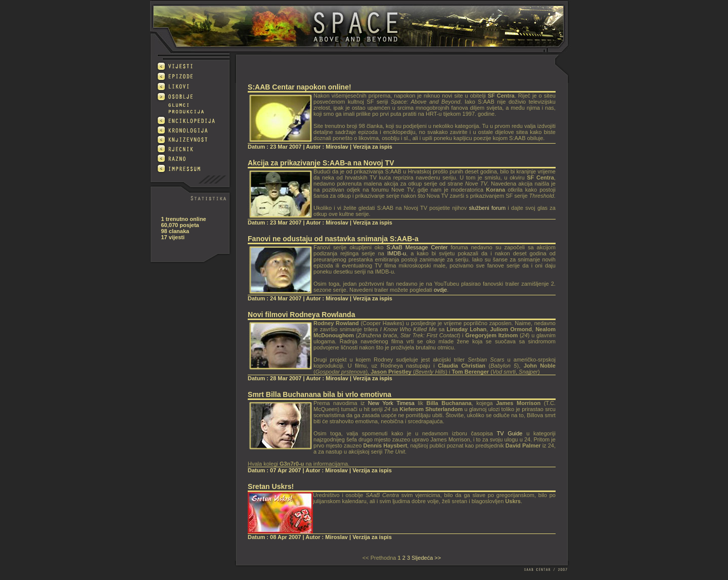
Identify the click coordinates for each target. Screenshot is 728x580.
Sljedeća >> (426, 558)
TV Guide (509, 433)
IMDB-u (397, 253)
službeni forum (487, 208)
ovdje (440, 290)
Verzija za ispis (373, 147)
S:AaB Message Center (417, 247)
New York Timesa (391, 403)
